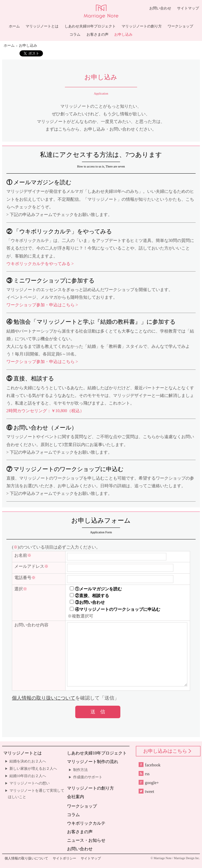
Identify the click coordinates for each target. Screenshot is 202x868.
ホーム (14, 26)
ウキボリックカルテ (86, 823)
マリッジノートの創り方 (142, 26)
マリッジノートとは (42, 26)
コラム (75, 35)
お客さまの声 (97, 35)
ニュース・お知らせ (86, 840)
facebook (150, 765)
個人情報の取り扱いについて (44, 698)
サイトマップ (188, 8)
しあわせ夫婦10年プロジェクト (90, 26)
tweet (146, 792)
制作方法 (80, 770)
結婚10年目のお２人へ (28, 776)
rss (144, 774)
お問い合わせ (160, 8)
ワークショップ (180, 26)
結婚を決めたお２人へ (28, 761)
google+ (149, 783)
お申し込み (123, 35)
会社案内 (76, 797)
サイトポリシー (64, 858)
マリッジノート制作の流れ (93, 762)
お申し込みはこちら (168, 751)
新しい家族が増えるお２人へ (33, 769)
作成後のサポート (88, 777)
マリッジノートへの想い (30, 783)
